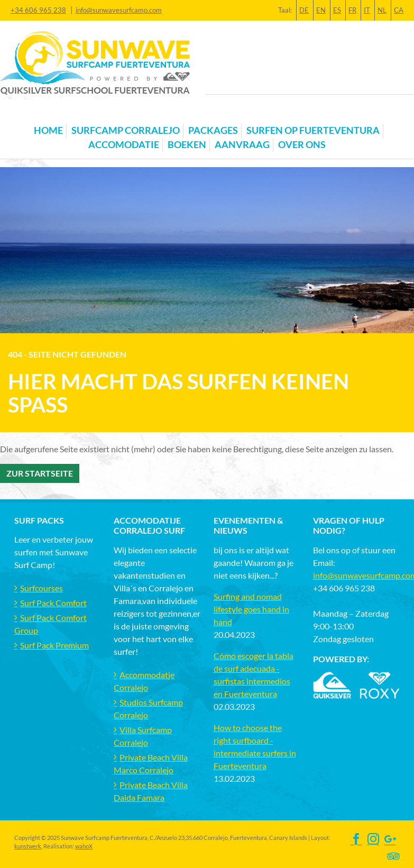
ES (337, 10)
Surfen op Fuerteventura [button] (313, 130)
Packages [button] (213, 130)
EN (321, 10)
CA (399, 10)
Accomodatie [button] (124, 145)
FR (352, 10)
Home (48, 130)
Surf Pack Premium (54, 645)
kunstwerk (28, 846)
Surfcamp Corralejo (126, 130)
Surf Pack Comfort (53, 603)
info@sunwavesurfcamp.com (119, 10)
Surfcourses (42, 588)
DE (304, 10)
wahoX (84, 846)
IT (367, 10)
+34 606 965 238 (38, 10)
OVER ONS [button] (302, 145)
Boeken (187, 145)
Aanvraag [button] (242, 145)
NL (382, 10)
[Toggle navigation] (21, 114)
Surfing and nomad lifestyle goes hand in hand (251, 609)
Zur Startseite (40, 473)
